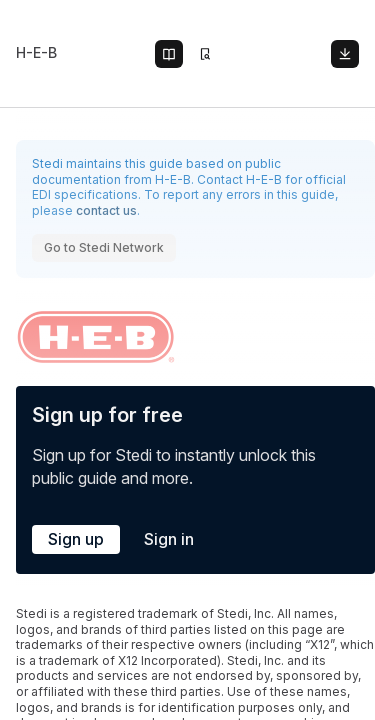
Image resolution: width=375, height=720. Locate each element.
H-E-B (36, 52)
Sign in (169, 539)
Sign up (76, 539)
